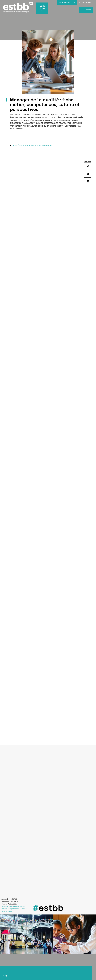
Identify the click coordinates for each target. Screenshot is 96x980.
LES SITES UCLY (67, 2)
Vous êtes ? (42, 8)
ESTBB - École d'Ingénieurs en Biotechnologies (32, 145)
